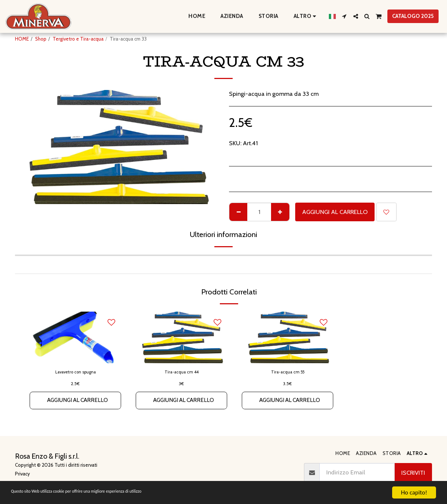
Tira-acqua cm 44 (182, 372)
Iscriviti (413, 473)
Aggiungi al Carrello (335, 212)
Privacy (22, 474)
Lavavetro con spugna (75, 372)
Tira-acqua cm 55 (288, 372)
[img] (75, 337)
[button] (344, 16)
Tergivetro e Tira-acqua (78, 39)
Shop (41, 39)
